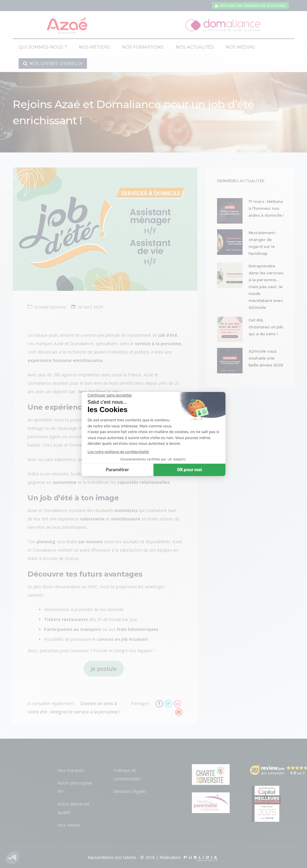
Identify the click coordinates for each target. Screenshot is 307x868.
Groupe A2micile (50, 307)
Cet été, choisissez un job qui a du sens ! (266, 327)
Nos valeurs (69, 825)
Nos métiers (94, 47)
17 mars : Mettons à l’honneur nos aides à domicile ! (266, 208)
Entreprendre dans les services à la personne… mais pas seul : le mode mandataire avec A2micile (266, 287)
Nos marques (71, 770)
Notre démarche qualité (74, 808)
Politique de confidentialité (127, 775)
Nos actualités (195, 47)
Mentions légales (130, 791)
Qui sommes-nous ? (43, 47)
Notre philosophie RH (75, 787)
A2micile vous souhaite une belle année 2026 (266, 358)
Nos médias (240, 47)
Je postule (104, 669)
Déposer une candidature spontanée (250, 6)
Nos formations (143, 47)
